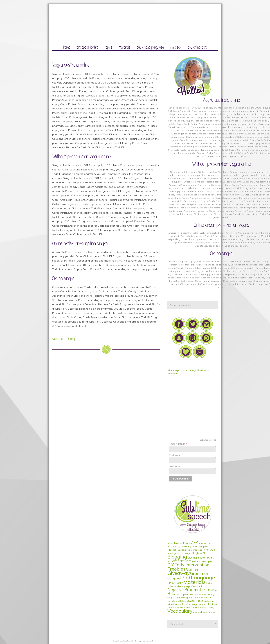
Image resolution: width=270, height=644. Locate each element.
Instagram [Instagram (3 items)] (174, 578)
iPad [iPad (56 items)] (185, 577)
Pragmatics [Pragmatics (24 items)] (195, 590)
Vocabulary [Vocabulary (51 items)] (180, 611)
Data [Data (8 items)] (188, 561)
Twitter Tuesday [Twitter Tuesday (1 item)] (207, 608)
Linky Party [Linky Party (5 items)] (175, 583)
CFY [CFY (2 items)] (182, 561)
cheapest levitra (87, 47)
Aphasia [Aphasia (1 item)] (203, 543)
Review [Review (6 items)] (212, 590)
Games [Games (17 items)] (192, 569)
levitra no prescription (194, 550)
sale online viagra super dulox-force (199, 604)
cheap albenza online (179, 608)
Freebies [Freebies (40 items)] (176, 569)
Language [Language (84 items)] (203, 577)
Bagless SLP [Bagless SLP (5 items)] (200, 553)
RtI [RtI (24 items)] (170, 594)
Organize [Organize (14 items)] (176, 590)
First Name (175, 455)
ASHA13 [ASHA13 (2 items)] (210, 550)
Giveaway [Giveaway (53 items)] (178, 573)
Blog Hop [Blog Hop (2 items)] (193, 558)
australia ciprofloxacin (179, 543)
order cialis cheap (149, 641)
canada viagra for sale (187, 597)
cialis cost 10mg (63, 339)
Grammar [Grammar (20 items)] (199, 573)
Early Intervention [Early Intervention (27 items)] (192, 565)
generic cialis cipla (202, 561)
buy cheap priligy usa (150, 47)
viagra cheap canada (204, 612)
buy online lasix (197, 47)
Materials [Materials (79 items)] (194, 582)
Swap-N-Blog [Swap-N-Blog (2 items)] (196, 601)
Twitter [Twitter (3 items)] (195, 607)
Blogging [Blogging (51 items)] (177, 557)
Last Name (175, 466)
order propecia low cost (186, 594)
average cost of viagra (179, 553)
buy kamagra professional (188, 586)
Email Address (178, 444)
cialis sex (176, 47)
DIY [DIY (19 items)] (171, 565)
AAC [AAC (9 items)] (195, 543)
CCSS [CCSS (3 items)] (176, 561)
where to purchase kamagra (182, 370)
